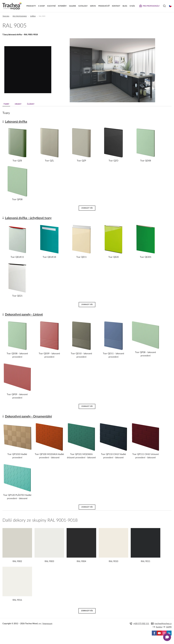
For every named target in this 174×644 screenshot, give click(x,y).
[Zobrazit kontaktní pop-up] (167, 637)
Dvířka (33, 16)
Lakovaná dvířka (16, 122)
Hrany (18, 104)
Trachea (6, 16)
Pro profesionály (20, 16)
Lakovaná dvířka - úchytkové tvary (28, 218)
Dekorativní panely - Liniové (24, 315)
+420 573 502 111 (141, 624)
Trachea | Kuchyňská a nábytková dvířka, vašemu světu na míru (12, 6)
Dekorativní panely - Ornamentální (28, 416)
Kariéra (159, 627)
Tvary (6, 104)
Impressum (48, 624)
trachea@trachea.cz (163, 624)
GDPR (169, 627)
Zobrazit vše (87, 208)
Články (31, 104)
